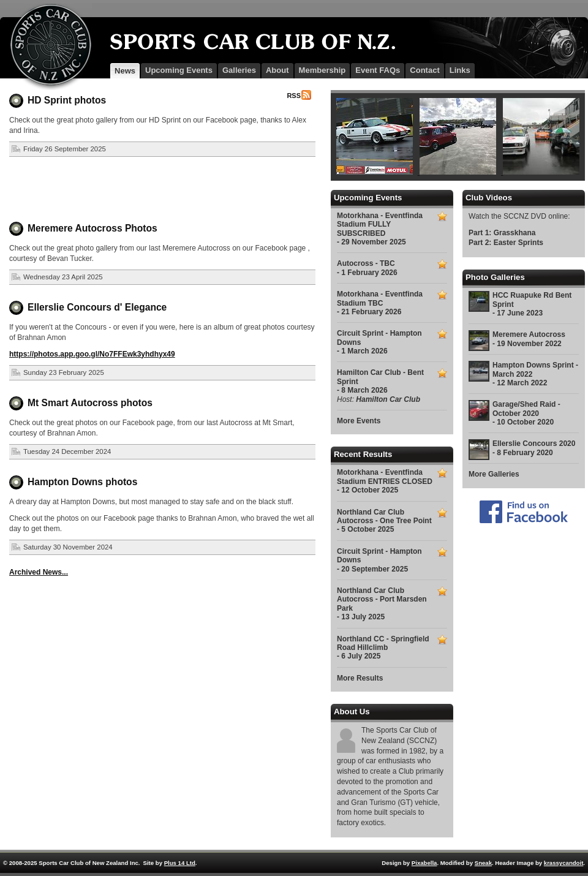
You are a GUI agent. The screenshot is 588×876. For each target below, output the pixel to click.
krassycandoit (564, 863)
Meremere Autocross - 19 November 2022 (529, 339)
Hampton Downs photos (82, 482)
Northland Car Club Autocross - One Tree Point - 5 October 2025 (384, 521)
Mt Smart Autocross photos (90, 403)
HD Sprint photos (67, 100)
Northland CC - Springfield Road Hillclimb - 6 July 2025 (383, 648)
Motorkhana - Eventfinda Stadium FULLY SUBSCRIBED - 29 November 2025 (380, 229)
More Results (360, 678)
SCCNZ (46, 47)
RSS (294, 96)
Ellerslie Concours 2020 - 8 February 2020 (534, 448)
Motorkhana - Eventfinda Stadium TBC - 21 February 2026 (380, 303)
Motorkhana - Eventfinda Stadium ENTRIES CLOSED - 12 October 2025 (385, 481)
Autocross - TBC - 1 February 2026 (367, 268)
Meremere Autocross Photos (92, 228)
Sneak (483, 863)
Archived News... (39, 572)
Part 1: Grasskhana (502, 233)
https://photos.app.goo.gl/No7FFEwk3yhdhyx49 (92, 354)
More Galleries (494, 474)
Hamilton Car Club (388, 399)
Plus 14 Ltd (180, 863)
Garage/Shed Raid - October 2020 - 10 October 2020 (526, 413)
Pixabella (424, 863)
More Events (359, 421)
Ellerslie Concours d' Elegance (97, 307)
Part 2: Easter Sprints (506, 243)
